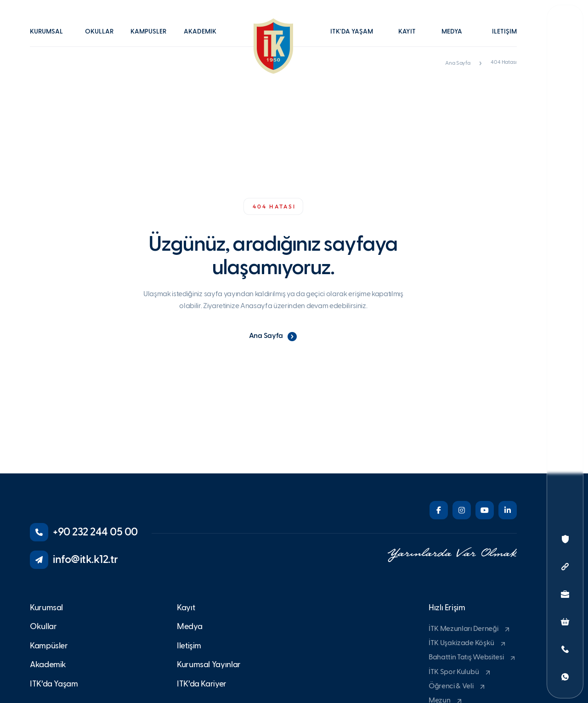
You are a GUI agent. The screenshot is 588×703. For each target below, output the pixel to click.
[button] (51, 38)
